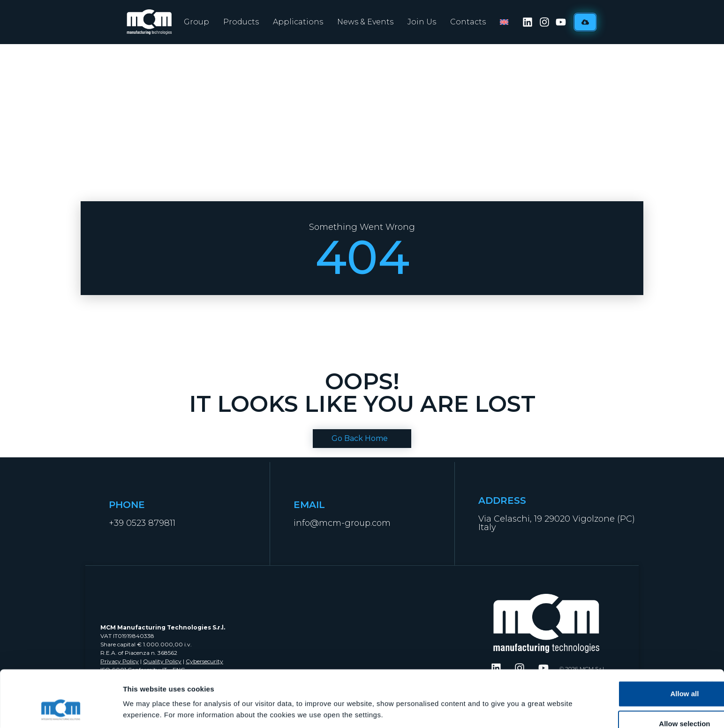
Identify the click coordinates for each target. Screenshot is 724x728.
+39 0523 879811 (142, 523)
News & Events (365, 22)
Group (196, 22)
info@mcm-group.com (342, 523)
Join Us (422, 22)
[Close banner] (709, 634)
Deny (622, 703)
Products (241, 22)
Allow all (622, 643)
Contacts (468, 22)
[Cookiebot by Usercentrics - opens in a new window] (61, 710)
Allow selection (622, 673)
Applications (298, 22)
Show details (492, 694)
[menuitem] (504, 22)
